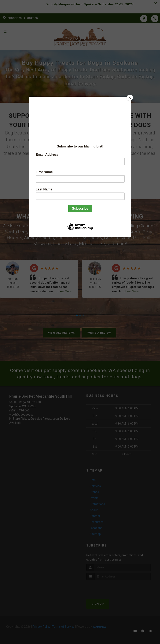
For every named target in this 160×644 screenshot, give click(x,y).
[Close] (130, 98)
